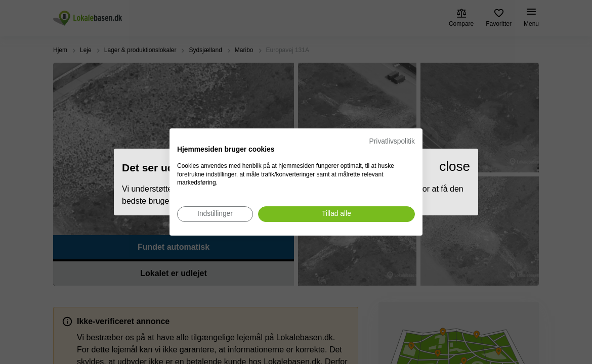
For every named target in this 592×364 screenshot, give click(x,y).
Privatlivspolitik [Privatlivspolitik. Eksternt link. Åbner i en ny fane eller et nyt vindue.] (392, 141)
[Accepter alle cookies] (336, 214)
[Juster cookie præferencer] (215, 214)
